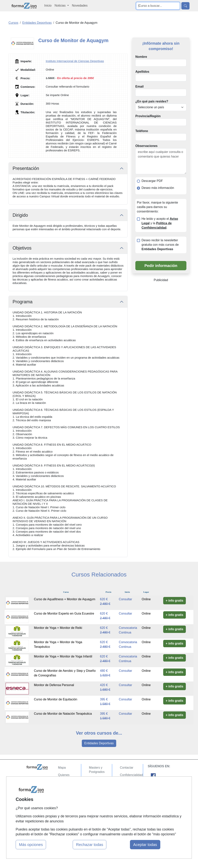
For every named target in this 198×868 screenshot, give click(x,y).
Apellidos (142, 72)
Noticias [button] (60, 6)
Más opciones (31, 845)
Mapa (62, 768)
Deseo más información (158, 188)
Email (140, 87)
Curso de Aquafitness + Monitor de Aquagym (64, 599)
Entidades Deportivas (99, 743)
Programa (23, 302)
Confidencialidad (131, 775)
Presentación (26, 168)
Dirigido (20, 215)
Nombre (141, 57)
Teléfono (142, 131)
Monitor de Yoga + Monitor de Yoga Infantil (63, 656)
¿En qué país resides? (152, 101)
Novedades (80, 6)
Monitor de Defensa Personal (54, 685)
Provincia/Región (148, 116)
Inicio (48, 6)
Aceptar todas (145, 845)
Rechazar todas (90, 845)
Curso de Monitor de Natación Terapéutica (63, 714)
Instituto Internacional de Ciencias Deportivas (75, 61)
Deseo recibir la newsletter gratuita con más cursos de (160, 245)
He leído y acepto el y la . (160, 223)
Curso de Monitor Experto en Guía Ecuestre (64, 613)
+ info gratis (175, 601)
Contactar (127, 768)
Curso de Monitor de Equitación (55, 699)
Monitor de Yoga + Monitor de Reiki (58, 628)
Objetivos (22, 248)
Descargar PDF (152, 181)
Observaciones (146, 146)
